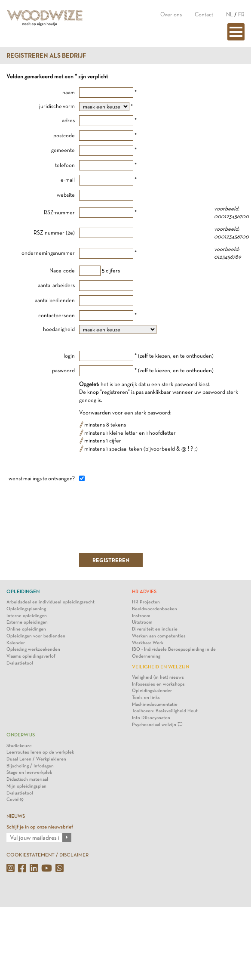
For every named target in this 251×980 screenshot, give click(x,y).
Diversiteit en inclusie (155, 629)
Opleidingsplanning (26, 609)
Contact (204, 14)
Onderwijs (21, 735)
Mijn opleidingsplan (26, 786)
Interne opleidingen (27, 616)
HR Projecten (146, 602)
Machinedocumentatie (155, 704)
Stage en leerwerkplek (29, 772)
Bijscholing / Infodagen (30, 766)
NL (230, 14)
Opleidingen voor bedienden (36, 636)
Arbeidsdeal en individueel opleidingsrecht (51, 602)
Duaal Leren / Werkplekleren (36, 759)
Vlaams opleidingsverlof (31, 656)
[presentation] (144, 517)
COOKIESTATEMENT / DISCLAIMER (47, 855)
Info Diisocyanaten (151, 718)
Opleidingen (23, 591)
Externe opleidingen (27, 622)
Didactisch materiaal (27, 779)
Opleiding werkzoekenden (33, 649)
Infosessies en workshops (158, 684)
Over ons (171, 14)
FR (241, 14)
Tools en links (146, 697)
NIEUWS (16, 816)
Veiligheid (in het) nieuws (158, 677)
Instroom (141, 616)
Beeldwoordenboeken (155, 609)
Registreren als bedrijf (46, 56)
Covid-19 (15, 799)
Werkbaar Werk (148, 643)
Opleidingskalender (152, 691)
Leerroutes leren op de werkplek (40, 752)
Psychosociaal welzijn (157, 725)
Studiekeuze (19, 746)
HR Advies (144, 591)
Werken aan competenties (159, 636)
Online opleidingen (26, 629)
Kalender (16, 643)
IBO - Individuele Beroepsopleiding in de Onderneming (174, 653)
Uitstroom (142, 622)
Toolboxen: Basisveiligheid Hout (165, 711)
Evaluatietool (20, 663)
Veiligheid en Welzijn (161, 667)
